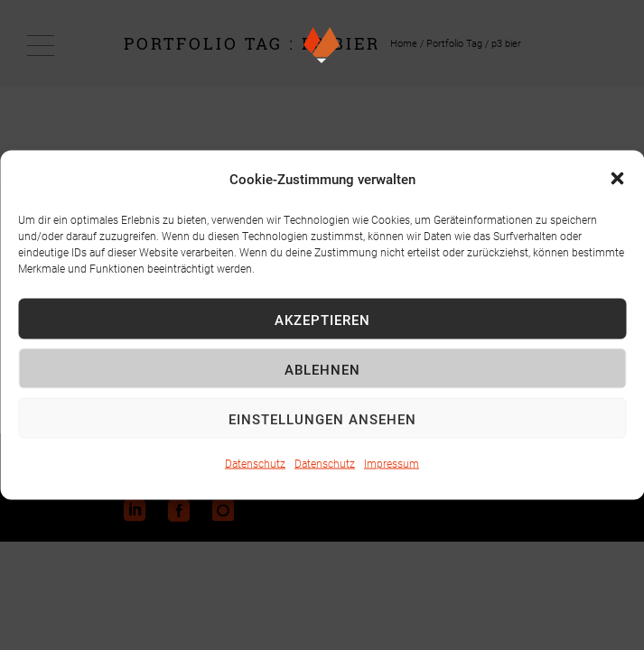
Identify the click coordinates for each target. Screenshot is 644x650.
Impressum (392, 463)
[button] (617, 179)
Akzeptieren (322, 319)
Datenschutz (255, 463)
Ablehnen (322, 368)
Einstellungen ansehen (322, 418)
